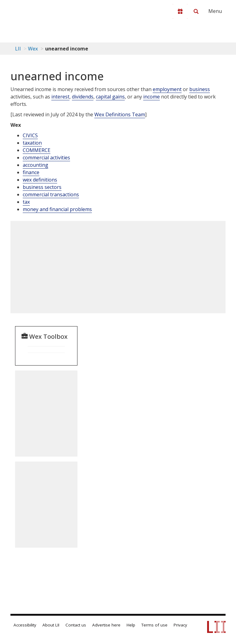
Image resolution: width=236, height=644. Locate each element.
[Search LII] (196, 11)
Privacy (180, 625)
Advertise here (106, 625)
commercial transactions (51, 194)
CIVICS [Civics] (30, 135)
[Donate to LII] (180, 11)
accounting (35, 165)
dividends (83, 97)
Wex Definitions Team (120, 114)
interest (60, 97)
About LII (51, 625)
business (200, 89)
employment (167, 89)
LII (18, 49)
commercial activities (46, 158)
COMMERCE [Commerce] (37, 150)
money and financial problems (57, 209)
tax (26, 202)
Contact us (76, 625)
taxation (32, 143)
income (151, 97)
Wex (33, 49)
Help (131, 625)
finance (31, 172)
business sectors (42, 187)
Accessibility (25, 625)
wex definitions (40, 180)
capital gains (110, 97)
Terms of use (154, 625)
